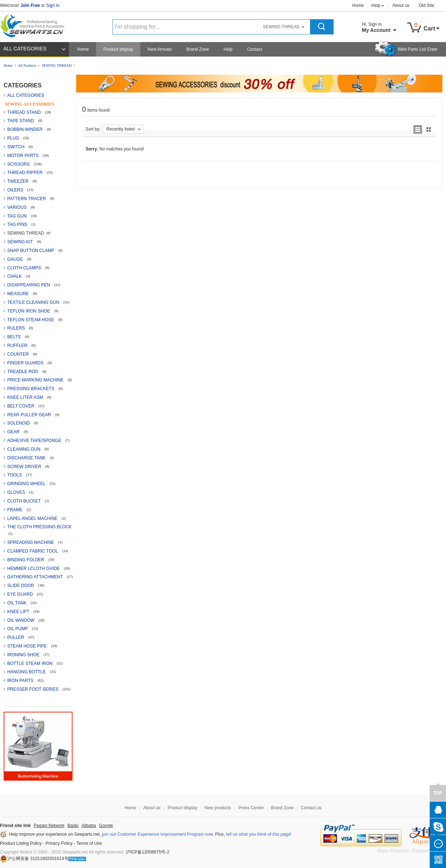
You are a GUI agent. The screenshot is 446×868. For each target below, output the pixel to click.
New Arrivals (160, 49)
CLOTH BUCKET (25, 501)
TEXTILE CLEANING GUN (34, 302)
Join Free (30, 5)
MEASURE (19, 294)
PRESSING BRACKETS (31, 389)
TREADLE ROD (23, 372)
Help (376, 5)
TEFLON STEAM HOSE (31, 320)
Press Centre (251, 808)
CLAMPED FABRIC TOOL (33, 551)
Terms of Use (89, 843)
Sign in (53, 5)
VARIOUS (17, 207)
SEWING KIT (21, 242)
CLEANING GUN (24, 449)
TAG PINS (18, 224)
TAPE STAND (21, 121)
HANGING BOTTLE (27, 672)
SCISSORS (19, 164)
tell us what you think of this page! (259, 834)
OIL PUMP (18, 629)
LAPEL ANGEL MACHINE (33, 518)
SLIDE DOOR (21, 586)
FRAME (15, 510)
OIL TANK (17, 603)
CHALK (15, 276)
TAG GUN (18, 216)
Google (106, 826)
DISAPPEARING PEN (29, 285)
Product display (118, 49)
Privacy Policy (59, 843)
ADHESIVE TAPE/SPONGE (35, 441)
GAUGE (16, 259)
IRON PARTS (21, 681)
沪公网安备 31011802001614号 (34, 859)
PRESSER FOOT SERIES (33, 689)
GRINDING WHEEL (27, 484)
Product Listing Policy (21, 843)
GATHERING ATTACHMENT (36, 577)
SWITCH (16, 147)
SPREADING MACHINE (31, 542)
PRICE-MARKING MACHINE (36, 380)
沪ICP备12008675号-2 (148, 852)
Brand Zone (198, 49)
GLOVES (17, 492)
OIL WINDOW (21, 620)
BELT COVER (21, 406)
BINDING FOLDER (26, 560)
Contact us (311, 808)
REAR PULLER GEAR (30, 415)
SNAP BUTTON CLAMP (31, 251)
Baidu (73, 826)
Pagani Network (49, 826)
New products (218, 808)
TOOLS (15, 475)
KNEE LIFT (19, 612)
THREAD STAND (25, 112)
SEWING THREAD (57, 65)
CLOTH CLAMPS (25, 268)
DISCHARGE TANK (27, 458)
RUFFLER (18, 346)
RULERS (17, 328)
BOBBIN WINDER (26, 129)
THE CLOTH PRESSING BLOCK (39, 527)
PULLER (16, 637)
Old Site (427, 5)
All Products (27, 65)
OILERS (16, 190)
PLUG (14, 138)
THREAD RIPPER (26, 173)
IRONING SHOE (24, 655)
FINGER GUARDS (26, 363)
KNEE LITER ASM (26, 397)
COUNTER (19, 354)
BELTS (15, 337)
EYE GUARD (21, 594)
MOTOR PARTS (24, 156)
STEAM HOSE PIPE (28, 646)
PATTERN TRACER (27, 199)
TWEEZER (18, 181)
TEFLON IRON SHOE (29, 311)
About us (401, 5)
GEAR (14, 432)
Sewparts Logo (35, 24)
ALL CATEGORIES (25, 49)
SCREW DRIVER (25, 467)
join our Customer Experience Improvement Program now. (158, 834)
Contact (254, 49)
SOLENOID (19, 423)
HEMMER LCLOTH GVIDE (34, 569)
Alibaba (88, 826)
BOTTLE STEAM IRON (30, 664)
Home (358, 5)
